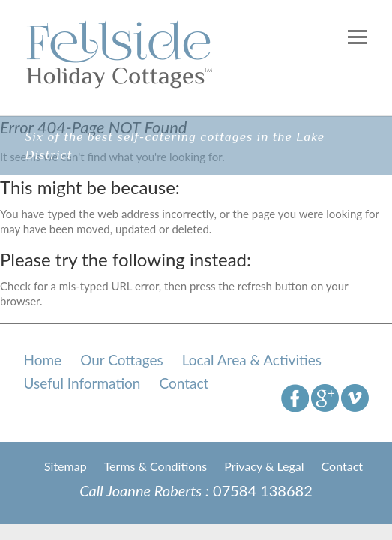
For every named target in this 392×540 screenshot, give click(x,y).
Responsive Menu (358, 37)
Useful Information (82, 383)
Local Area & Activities (252, 360)
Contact (184, 383)
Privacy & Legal (264, 466)
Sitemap (66, 466)
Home (43, 360)
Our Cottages (122, 360)
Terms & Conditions (156, 466)
